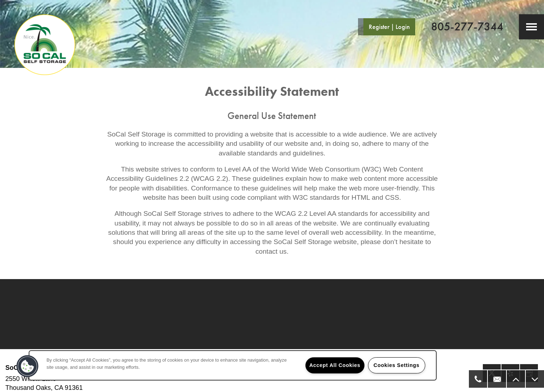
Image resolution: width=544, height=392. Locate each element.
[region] (233, 365)
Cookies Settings (396, 365)
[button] (387, 27)
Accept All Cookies (335, 365)
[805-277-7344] (478, 379)
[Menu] (531, 27)
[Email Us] (497, 379)
